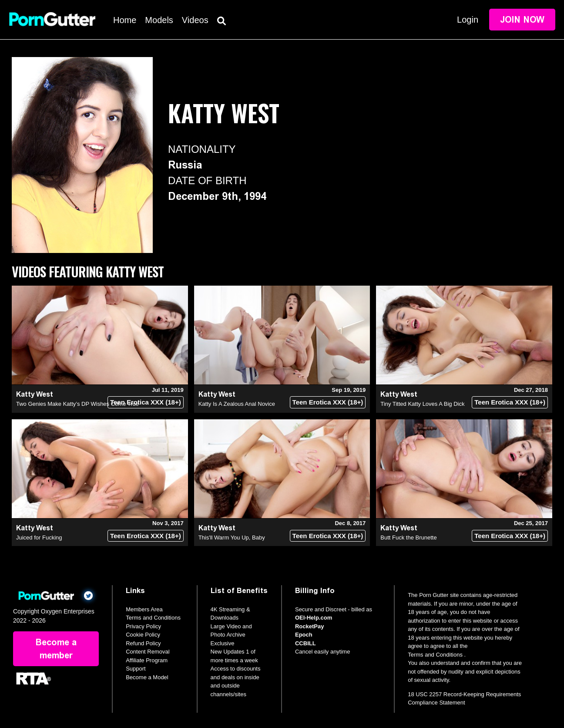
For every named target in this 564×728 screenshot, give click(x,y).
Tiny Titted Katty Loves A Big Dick (422, 404)
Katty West (35, 394)
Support (136, 669)
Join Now (522, 20)
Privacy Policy (143, 626)
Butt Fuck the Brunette (408, 538)
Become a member (56, 649)
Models (159, 20)
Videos (195, 20)
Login (468, 20)
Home (125, 20)
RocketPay (309, 626)
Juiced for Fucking (39, 538)
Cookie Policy (143, 635)
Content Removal (148, 652)
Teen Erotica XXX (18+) (146, 402)
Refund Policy (143, 643)
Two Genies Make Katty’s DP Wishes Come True (77, 404)
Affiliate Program (147, 660)
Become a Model (147, 677)
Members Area (144, 609)
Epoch (304, 635)
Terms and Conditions (153, 618)
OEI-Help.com (314, 618)
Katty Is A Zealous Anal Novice (237, 404)
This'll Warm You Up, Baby (232, 538)
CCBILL (305, 643)
